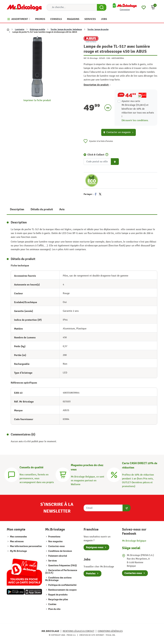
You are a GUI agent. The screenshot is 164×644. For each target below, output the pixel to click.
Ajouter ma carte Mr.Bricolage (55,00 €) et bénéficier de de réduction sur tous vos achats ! (138, 109)
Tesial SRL (111, 635)
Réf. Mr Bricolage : (91, 58)
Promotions (54, 537)
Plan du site (54, 609)
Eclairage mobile (37, 29)
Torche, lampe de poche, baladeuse (66, 29)
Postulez (91, 573)
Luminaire (20, 29)
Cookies (52, 604)
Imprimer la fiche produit (37, 100)
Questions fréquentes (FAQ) (62, 566)
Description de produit (97, 85)
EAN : (109, 58)
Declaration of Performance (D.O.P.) (61, 572)
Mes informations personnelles (26, 546)
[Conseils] (12, 474)
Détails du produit (42, 209)
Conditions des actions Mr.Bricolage (58, 579)
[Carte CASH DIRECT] (114, 474)
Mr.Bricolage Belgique (134, 541)
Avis (62, 209)
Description (17, 209)
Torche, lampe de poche (98, 29)
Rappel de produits (58, 595)
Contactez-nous (56, 546)
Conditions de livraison (60, 551)
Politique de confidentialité (62, 585)
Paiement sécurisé (57, 556)
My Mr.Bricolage (18, 551)
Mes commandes (18, 537)
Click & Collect (96, 155)
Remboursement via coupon (62, 590)
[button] (153, 7)
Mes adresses (17, 542)
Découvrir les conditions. (135, 120)
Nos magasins (55, 542)
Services (52, 561)
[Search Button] (102, 7)
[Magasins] (63, 474)
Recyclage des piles (58, 600)
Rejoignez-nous (95, 547)
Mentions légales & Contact (78, 631)
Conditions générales (110, 631)
